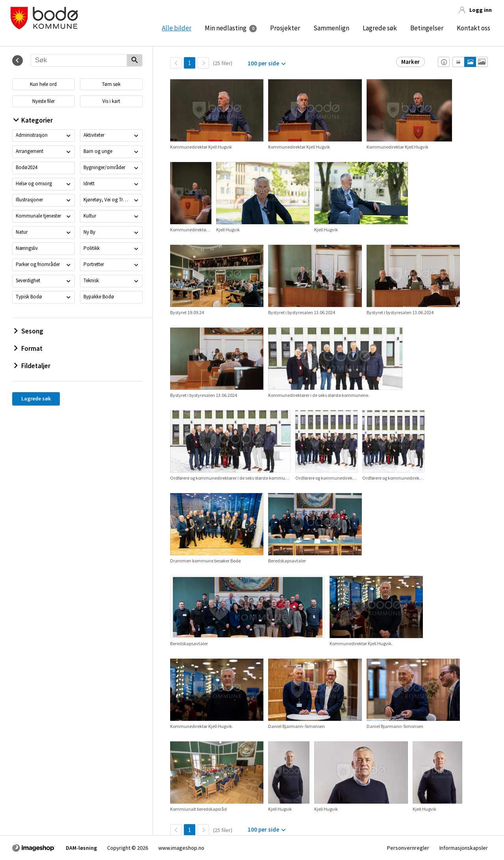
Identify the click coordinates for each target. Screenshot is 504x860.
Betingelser (427, 28)
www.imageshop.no (181, 848)
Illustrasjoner (29, 200)
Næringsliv (27, 248)
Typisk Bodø (29, 297)
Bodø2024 (26, 167)
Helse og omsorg (34, 183)
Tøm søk (111, 84)
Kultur (90, 216)
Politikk (92, 248)
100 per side (263, 63)
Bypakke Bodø (99, 297)
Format (28, 348)
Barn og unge (98, 151)
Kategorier (33, 120)
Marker (410, 62)
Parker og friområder (38, 264)
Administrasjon (32, 135)
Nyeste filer (44, 101)
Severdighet (28, 280)
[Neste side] (203, 63)
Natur (22, 232)
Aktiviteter (94, 135)
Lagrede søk (380, 28)
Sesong (29, 331)
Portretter (94, 264)
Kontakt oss (473, 28)
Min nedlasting (226, 28)
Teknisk (91, 280)
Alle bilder (177, 28)
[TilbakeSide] (176, 63)
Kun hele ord (43, 84)
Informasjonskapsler (464, 848)
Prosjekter (285, 28)
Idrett (89, 183)
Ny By (89, 232)
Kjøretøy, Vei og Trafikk (107, 200)
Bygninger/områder (104, 167)
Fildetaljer (32, 366)
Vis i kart (111, 101)
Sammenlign (331, 28)
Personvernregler (408, 848)
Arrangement (30, 151)
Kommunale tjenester (38, 216)
